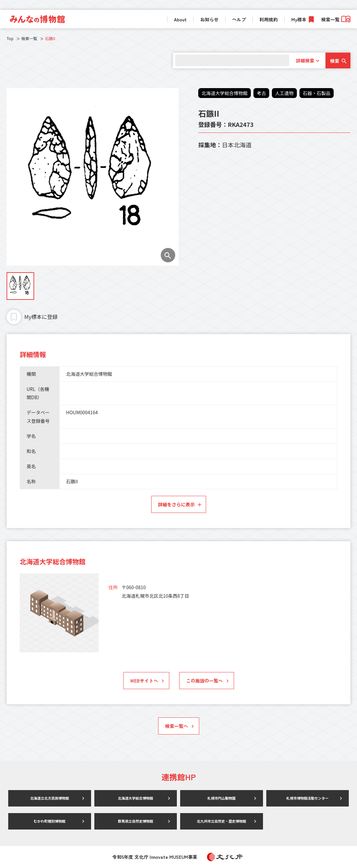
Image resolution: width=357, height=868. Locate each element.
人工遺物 (284, 93)
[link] (37, 19)
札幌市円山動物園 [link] (222, 798)
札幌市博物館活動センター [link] (307, 798)
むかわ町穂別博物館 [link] (50, 821)
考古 (261, 93)
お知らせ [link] (209, 19)
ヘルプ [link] (239, 19)
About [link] (180, 19)
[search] (231, 60)
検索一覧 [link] (336, 19)
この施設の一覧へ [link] (204, 681)
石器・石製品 (317, 93)
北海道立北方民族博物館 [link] (50, 798)
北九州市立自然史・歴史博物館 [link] (222, 821)
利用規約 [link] (269, 19)
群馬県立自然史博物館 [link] (135, 821)
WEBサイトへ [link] (144, 681)
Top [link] (10, 38)
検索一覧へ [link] (177, 726)
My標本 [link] (299, 19)
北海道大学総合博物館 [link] (135, 798)
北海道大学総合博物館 (225, 93)
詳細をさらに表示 (177, 504)
